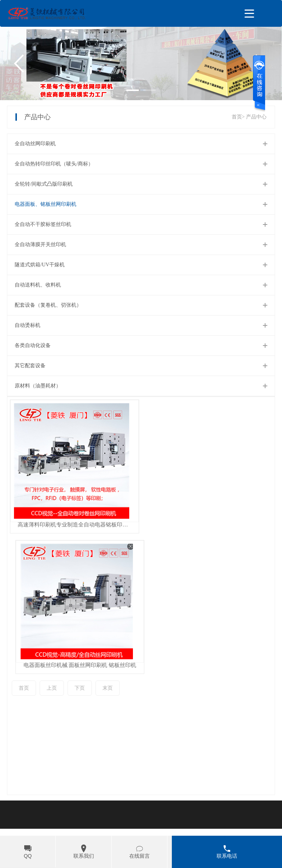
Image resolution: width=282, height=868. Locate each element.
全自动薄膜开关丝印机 (40, 245)
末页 (108, 642)
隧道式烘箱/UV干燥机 (40, 265)
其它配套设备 (30, 366)
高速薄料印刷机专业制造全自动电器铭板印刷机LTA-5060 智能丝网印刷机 (75, 525)
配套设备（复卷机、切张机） (48, 305)
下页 (80, 642)
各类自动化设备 (33, 345)
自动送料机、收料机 (38, 285)
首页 (24, 642)
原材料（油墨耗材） (38, 386)
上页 (52, 642)
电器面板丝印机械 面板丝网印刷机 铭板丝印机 (208, 525)
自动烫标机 (28, 325)
